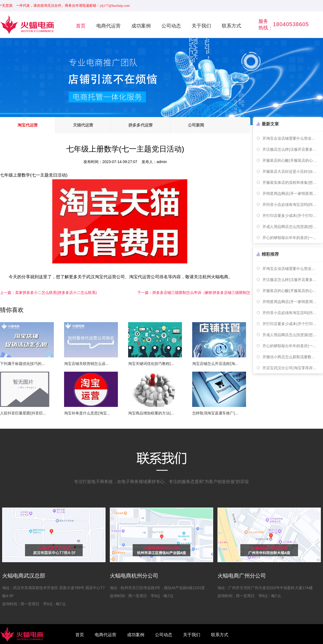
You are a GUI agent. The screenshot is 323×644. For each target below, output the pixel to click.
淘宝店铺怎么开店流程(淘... (215, 364)
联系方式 (231, 26)
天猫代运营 (83, 125)
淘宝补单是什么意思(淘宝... (87, 413)
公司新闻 (196, 125)
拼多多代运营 (141, 125)
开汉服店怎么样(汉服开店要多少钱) (290, 149)
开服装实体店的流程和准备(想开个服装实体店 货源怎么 (290, 182)
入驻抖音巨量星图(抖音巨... (23, 413)
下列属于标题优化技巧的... (22, 364)
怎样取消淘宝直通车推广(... (215, 413)
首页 (81, 26)
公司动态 (171, 26)
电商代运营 (108, 26)
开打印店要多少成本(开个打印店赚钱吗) (290, 216)
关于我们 (201, 26)
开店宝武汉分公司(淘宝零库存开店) (290, 368)
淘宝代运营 (28, 125)
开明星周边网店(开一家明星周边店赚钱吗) (290, 193)
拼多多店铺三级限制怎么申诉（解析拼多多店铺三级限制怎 (194, 293)
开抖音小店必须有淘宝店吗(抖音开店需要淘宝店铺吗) (290, 205)
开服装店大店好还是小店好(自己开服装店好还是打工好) (290, 171)
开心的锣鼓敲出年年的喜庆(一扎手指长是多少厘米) (290, 238)
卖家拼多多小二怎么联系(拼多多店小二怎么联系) (48, 293)
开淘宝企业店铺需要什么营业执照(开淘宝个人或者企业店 (290, 138)
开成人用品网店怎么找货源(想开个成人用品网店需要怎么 (290, 227)
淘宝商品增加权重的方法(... (151, 413)
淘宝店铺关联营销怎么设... (86, 364)
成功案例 (141, 26)
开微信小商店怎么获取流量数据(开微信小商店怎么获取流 (290, 357)
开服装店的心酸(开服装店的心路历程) (290, 160)
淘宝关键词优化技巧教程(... (151, 364)
